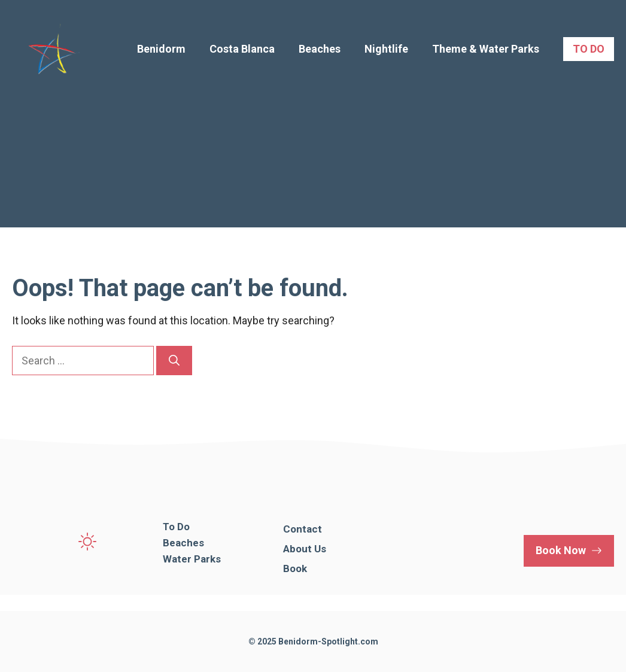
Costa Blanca (242, 49)
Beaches (320, 49)
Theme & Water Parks (486, 49)
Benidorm (161, 49)
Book (295, 568)
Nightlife (386, 49)
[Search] (174, 361)
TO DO (589, 49)
